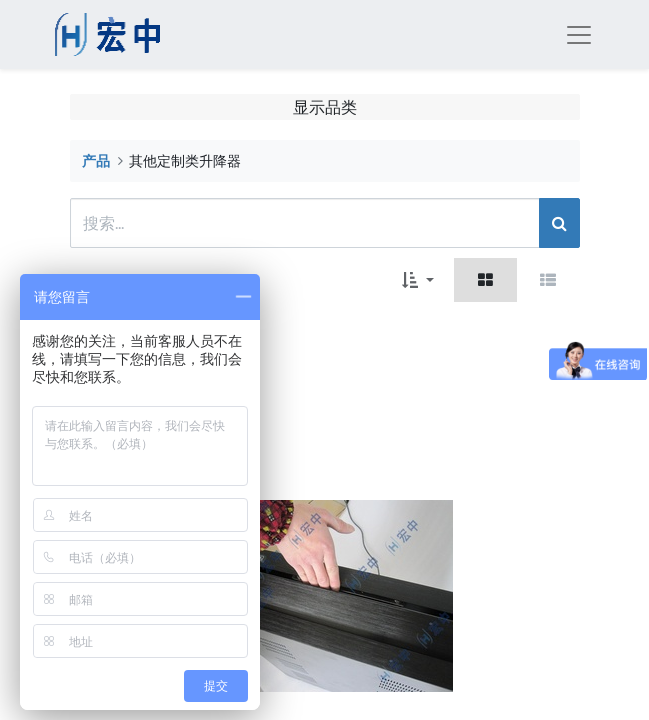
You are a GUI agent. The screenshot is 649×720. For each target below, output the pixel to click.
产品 (96, 161)
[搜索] (559, 223)
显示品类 (325, 106)
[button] (417, 280)
